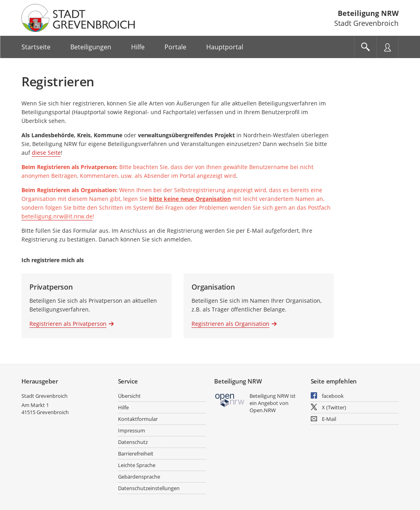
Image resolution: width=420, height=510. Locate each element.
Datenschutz (133, 442)
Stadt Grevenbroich (45, 396)
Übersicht (129, 396)
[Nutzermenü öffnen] (387, 47)
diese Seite (46, 153)
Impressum (132, 430)
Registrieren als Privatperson (68, 324)
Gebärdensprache (139, 477)
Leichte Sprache (137, 465)
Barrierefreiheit (136, 454)
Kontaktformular (138, 419)
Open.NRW (263, 410)
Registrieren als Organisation (230, 324)
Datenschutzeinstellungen (149, 488)
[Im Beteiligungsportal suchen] (365, 47)
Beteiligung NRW (368, 13)
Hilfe (123, 407)
